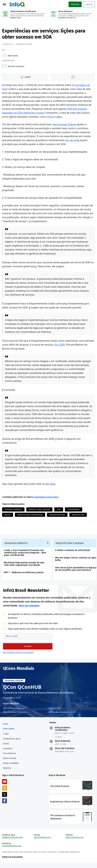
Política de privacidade (13, 862)
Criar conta (9, 732)
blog (53, 485)
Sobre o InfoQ (10, 762)
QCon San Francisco (65, 752)
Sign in (89, 4)
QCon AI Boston (63, 745)
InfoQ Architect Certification (63, 733)
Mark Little (13, 56)
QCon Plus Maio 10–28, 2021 (15, 715)
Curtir (28, 78)
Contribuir (8, 752)
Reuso (8, 516)
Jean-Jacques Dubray (65, 125)
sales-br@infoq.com (42, 843)
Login (6, 737)
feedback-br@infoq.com (13, 843)
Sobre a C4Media (11, 767)
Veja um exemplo (29, 608)
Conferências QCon (12, 742)
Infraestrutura (58, 516)
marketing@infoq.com (12, 851)
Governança (74, 510)
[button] (28, 649)
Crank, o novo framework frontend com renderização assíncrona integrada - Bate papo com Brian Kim (25, 555)
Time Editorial (10, 757)
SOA (59, 510)
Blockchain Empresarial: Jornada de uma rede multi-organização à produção (24, 566)
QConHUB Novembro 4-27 (14, 711)
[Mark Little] (5, 56)
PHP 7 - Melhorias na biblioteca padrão (24, 575)
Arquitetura (79, 516)
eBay (59, 117)
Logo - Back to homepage (18, 4)
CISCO (51, 117)
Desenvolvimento (14, 510)
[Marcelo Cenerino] (5, 67)
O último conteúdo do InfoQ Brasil (73, 552)
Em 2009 (60, 345)
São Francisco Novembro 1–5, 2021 (62, 715)
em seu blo (72, 141)
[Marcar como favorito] (73, 78)
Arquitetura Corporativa (46, 498)
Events (6, 747)
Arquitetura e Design (40, 510)
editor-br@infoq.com (74, 843)
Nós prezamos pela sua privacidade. (18, 655)
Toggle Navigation (4, 4)
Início (6, 727)
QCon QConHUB (22, 690)
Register (75, 4)
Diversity (7, 772)
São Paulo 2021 (55, 711)
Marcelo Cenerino (16, 67)
